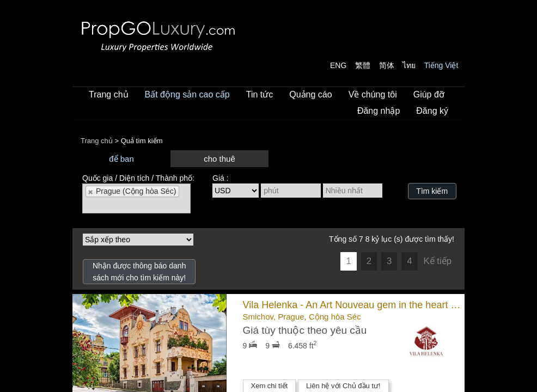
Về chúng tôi (373, 94)
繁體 (363, 65)
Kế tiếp (437, 261)
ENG (338, 65)
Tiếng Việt (441, 65)
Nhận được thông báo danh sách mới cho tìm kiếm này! (139, 272)
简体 (387, 65)
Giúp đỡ (429, 94)
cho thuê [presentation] (219, 159)
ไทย (409, 65)
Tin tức (260, 94)
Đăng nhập (379, 111)
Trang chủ (109, 94)
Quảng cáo (310, 94)
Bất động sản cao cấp (187, 94)
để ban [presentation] (121, 159)
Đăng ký (432, 111)
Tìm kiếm (432, 191)
